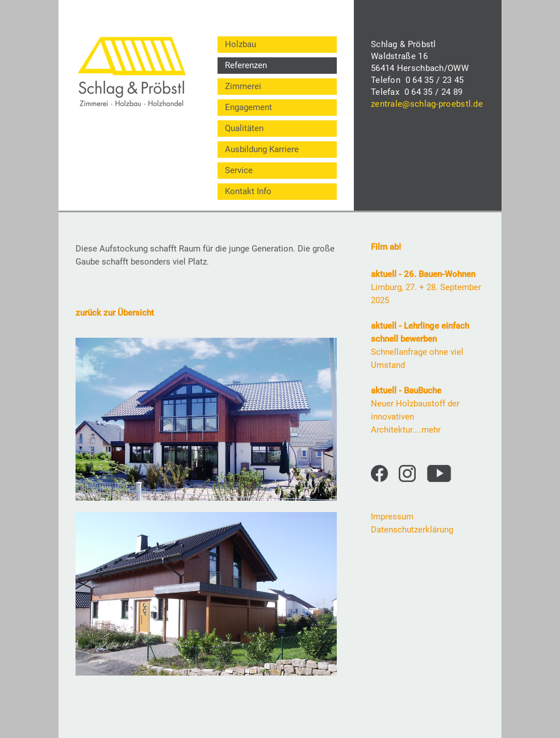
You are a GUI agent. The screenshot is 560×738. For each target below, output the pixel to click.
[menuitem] (277, 45)
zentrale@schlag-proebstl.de (427, 104)
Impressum (392, 517)
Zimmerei (243, 86)
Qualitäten (244, 128)
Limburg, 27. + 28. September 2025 (426, 287)
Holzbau (241, 44)
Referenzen (246, 65)
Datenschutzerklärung (412, 530)
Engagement (248, 107)
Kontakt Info (248, 191)
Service (239, 170)
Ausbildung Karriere (262, 149)
